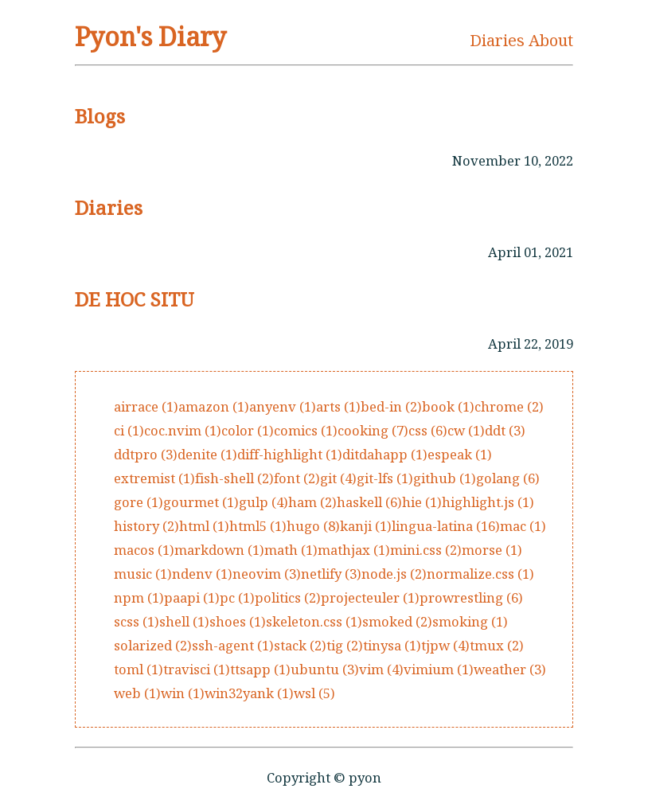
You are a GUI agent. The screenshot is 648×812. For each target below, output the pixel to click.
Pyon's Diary (150, 36)
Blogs (100, 116)
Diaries (497, 40)
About (551, 40)
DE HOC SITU (135, 299)
